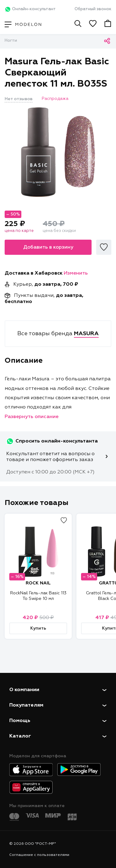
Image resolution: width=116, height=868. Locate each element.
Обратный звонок (93, 9)
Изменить (76, 273)
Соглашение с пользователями (39, 855)
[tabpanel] (58, 152)
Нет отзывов (19, 99)
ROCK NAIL (38, 583)
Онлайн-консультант (30, 9)
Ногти (11, 41)
